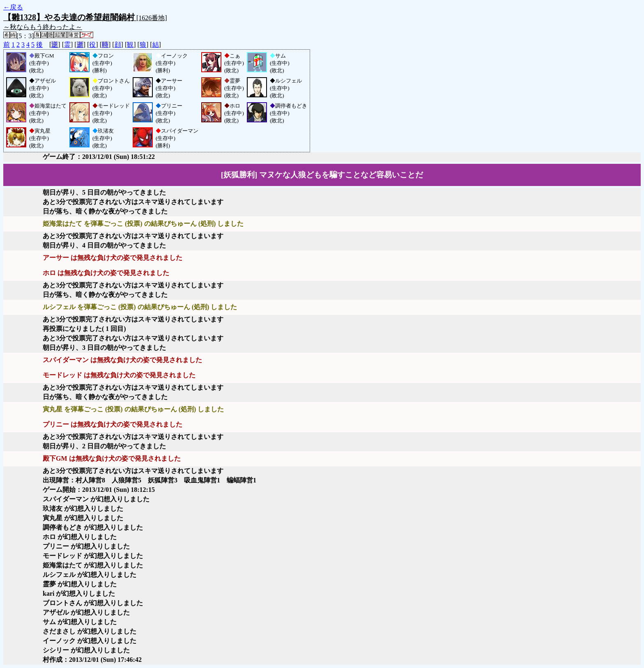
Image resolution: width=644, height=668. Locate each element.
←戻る (13, 7)
